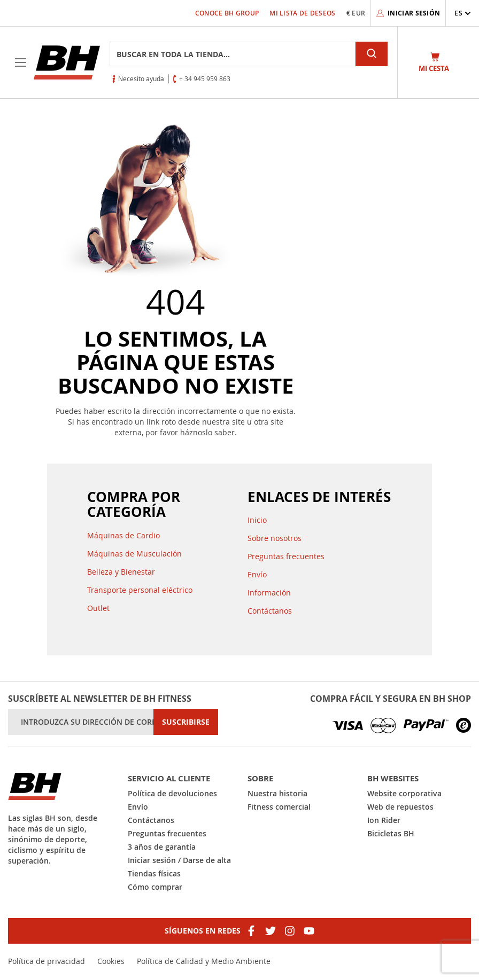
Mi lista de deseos (302, 13)
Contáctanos (270, 611)
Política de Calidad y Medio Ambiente (204, 961)
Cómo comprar (155, 887)
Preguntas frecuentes (286, 556)
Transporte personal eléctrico (140, 590)
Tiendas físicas (154, 873)
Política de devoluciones (172, 793)
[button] (463, 13)
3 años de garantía (162, 847)
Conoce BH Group (227, 13)
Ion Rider (384, 820)
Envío (257, 574)
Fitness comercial (279, 807)
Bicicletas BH (391, 833)
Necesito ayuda (141, 79)
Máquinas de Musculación (134, 554)
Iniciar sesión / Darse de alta (179, 860)
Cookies (111, 961)
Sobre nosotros (275, 538)
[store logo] (67, 62)
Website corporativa (404, 793)
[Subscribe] (186, 722)
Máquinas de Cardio (123, 535)
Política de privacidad (47, 961)
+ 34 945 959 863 (205, 79)
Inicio (257, 520)
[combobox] (233, 54)
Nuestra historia (277, 793)
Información (269, 593)
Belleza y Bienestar (121, 572)
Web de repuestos (400, 807)
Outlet (98, 608)
